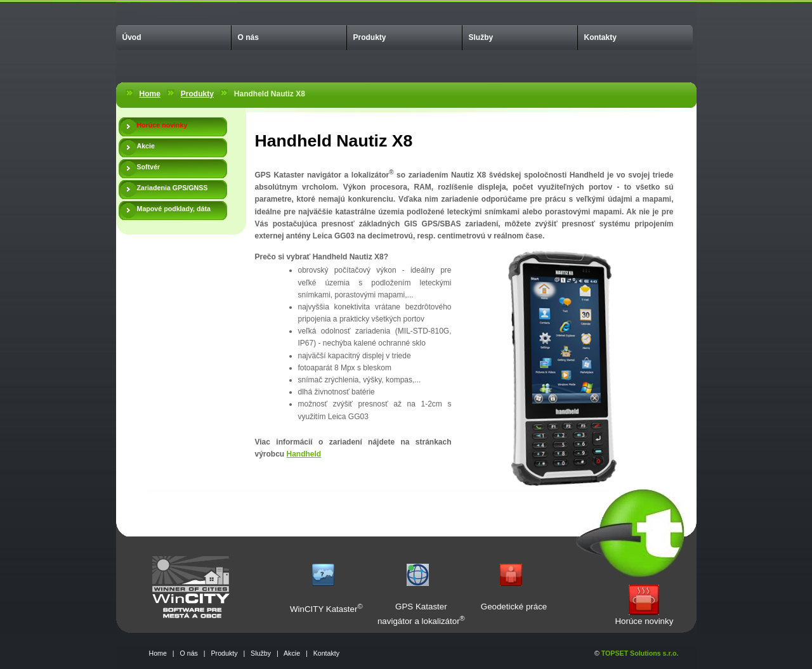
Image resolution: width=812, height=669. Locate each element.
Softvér (149, 167)
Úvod (132, 37)
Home (150, 94)
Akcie (146, 146)
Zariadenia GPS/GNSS (173, 188)
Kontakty (600, 37)
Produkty (370, 37)
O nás (248, 37)
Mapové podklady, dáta (174, 209)
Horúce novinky (644, 621)
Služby (481, 37)
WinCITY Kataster (324, 609)
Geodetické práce (514, 607)
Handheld (304, 454)
